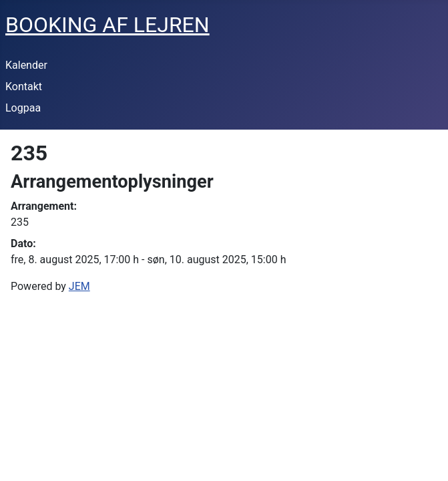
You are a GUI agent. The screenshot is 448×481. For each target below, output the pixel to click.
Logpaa (23, 108)
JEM (79, 286)
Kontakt (24, 87)
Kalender (26, 65)
